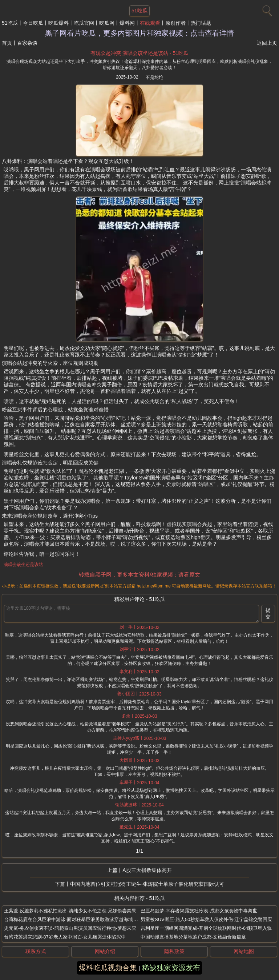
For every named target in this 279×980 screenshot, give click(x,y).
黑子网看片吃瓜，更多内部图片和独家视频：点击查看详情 (139, 33)
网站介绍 (105, 951)
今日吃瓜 (33, 23)
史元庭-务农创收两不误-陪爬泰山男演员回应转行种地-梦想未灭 (70, 928)
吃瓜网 (107, 23)
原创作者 (175, 23)
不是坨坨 (154, 77)
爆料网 (127, 23)
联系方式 (36, 951)
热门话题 (201, 23)
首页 (7, 43)
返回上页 (267, 43)
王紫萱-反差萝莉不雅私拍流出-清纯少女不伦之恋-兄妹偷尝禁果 (70, 911)
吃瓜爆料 (58, 23)
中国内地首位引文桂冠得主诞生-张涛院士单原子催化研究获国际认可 (147, 884)
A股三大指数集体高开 (147, 870)
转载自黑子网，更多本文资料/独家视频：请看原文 (139, 575)
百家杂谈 (27, 43)
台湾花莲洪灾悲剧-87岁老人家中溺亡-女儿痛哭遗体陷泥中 (65, 937)
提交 (268, 613)
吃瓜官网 (84, 23)
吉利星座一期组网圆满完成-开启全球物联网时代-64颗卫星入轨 (206, 928)
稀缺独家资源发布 (171, 968)
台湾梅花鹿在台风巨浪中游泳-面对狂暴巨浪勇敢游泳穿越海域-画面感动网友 (84, 919)
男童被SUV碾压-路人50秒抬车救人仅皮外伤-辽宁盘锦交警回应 (206, 919)
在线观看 (150, 23)
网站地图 (244, 951)
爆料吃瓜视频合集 (108, 968)
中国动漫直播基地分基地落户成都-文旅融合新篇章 (193, 937)
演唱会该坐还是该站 (23, 565)
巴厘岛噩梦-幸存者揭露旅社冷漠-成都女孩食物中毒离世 (199, 911)
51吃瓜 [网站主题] (139, 11)
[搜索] (266, 9)
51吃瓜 (10, 23)
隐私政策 (174, 951)
